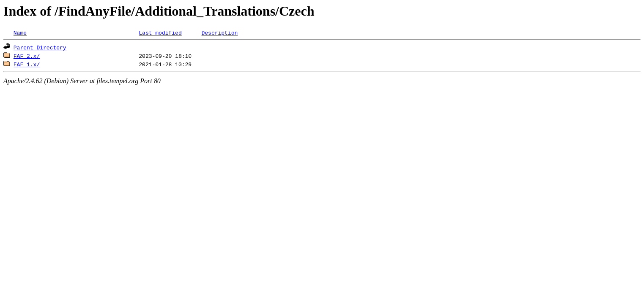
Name (20, 33)
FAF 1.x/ (27, 64)
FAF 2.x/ (27, 56)
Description (219, 33)
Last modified (160, 33)
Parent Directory (40, 47)
